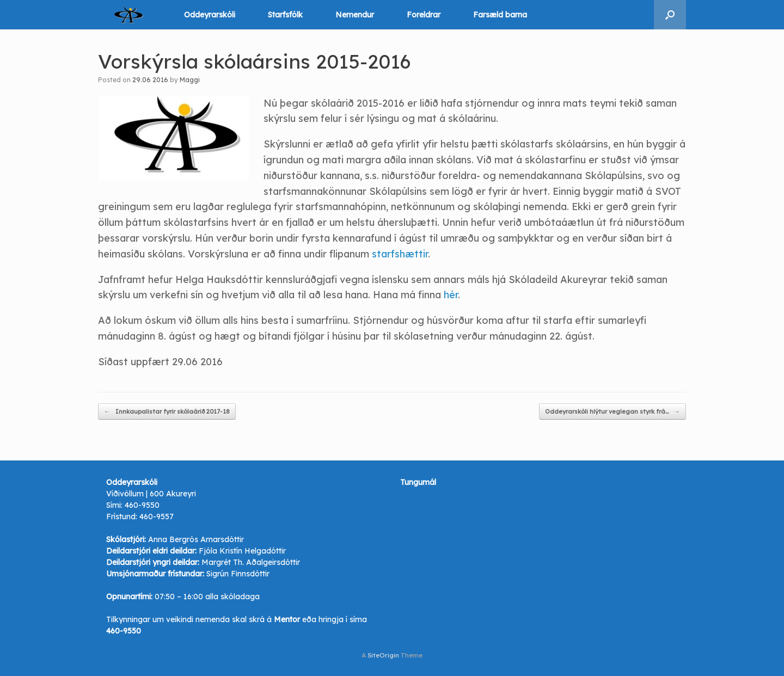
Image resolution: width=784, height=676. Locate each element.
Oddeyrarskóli (210, 15)
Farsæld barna (500, 15)
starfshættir (400, 254)
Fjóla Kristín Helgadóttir (242, 551)
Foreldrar (424, 15)
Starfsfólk (285, 15)
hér (451, 295)
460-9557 (157, 517)
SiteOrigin (383, 655)
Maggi (190, 80)
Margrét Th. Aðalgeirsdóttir (251, 562)
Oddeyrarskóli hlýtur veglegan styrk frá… (612, 412)
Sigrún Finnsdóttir (238, 574)
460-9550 (142, 505)
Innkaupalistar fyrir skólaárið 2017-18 (167, 412)
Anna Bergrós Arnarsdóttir (196, 539)
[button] (670, 15)
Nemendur (355, 15)
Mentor (287, 619)
